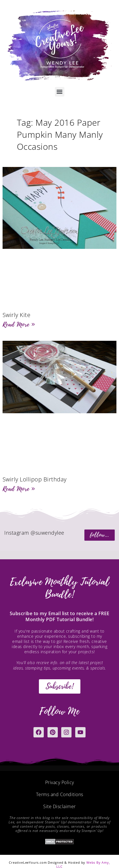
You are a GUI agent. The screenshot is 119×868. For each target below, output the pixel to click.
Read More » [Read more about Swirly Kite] (19, 324)
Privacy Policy (60, 782)
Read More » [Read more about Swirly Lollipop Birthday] (19, 489)
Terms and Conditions (60, 794)
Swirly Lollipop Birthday (35, 479)
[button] (60, 92)
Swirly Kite (17, 315)
